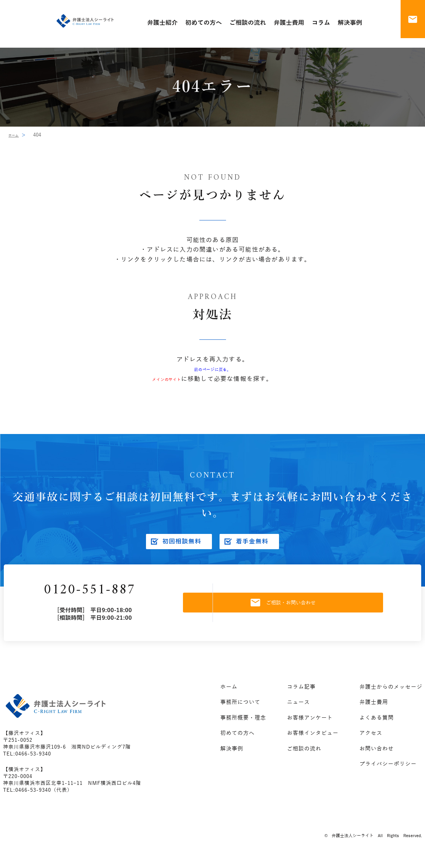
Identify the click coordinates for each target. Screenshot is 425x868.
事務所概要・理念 (243, 725)
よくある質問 (377, 725)
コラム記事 (301, 694)
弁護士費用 (374, 710)
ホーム (16, 135)
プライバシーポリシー (388, 771)
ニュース (298, 710)
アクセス (371, 740)
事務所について (240, 710)
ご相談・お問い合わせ (301, 606)
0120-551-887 (113, 594)
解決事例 (232, 756)
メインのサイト (167, 379)
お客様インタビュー (313, 740)
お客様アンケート (310, 725)
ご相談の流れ (304, 756)
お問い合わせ (377, 756)
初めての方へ (237, 740)
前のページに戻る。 (212, 369)
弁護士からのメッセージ (391, 694)
